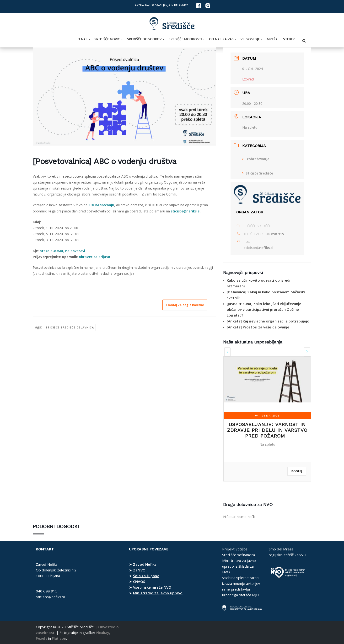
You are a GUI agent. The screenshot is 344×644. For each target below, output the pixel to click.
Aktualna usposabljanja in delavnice (161, 5)
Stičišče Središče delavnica (70, 327)
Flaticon (59, 638)
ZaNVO (139, 570)
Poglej (297, 471)
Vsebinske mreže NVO (152, 587)
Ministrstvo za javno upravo (158, 593)
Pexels (42, 638)
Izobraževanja (256, 159)
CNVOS (139, 581)
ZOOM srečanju (102, 205)
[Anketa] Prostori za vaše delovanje (258, 327)
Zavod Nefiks (145, 564)
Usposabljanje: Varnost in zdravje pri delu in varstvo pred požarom (267, 430)
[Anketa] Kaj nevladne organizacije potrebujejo (268, 321)
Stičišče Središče (258, 173)
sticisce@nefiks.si (186, 211)
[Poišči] (304, 41)
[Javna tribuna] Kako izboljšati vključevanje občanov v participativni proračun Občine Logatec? (264, 309)
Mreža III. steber (281, 39)
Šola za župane (146, 576)
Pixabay (103, 633)
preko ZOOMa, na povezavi (63, 251)
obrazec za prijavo (95, 257)
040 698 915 (274, 234)
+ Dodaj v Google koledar (178, 305)
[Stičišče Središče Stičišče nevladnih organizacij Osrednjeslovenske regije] (172, 24)
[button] (89, 39)
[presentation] (227, 352)
